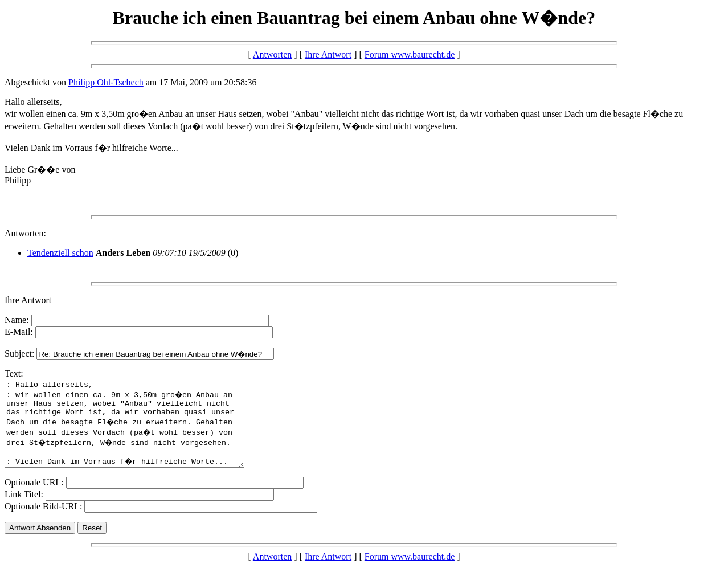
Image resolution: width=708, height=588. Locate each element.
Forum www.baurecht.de (410, 54)
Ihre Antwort (328, 54)
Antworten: (25, 233)
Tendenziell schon (60, 253)
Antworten (272, 54)
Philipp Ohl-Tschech (106, 82)
